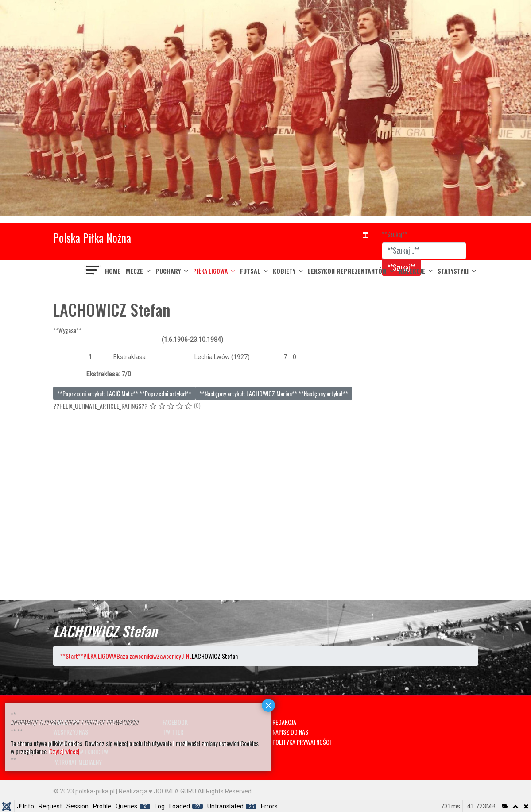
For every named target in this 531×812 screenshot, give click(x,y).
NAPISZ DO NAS (290, 732)
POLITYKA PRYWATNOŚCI (302, 742)
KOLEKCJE (412, 271)
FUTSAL (250, 271)
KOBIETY (284, 271)
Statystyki (453, 271)
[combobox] (424, 251)
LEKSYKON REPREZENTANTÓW (347, 271)
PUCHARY (168, 271)
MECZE (134, 271)
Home (113, 271)
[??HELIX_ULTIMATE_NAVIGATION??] (93, 271)
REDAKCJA (284, 722)
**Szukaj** (395, 234)
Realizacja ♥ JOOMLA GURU (157, 791)
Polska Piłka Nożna (92, 238)
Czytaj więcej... (66, 751)
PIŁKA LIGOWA (210, 271)
